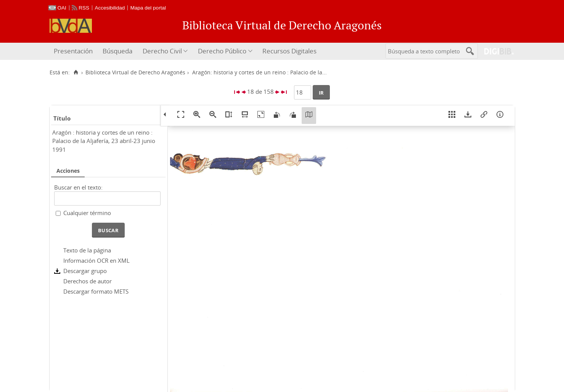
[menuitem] (74, 51)
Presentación (73, 51)
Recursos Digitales (289, 51)
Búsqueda (117, 51)
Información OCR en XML (96, 260)
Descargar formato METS (96, 291)
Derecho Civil (162, 51)
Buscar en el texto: (78, 187)
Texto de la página (87, 250)
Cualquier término (87, 213)
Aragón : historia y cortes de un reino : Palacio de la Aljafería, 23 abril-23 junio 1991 (104, 141)
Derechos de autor (88, 281)
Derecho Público (222, 51)
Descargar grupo (85, 271)
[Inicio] (76, 72)
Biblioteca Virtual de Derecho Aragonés (135, 72)
